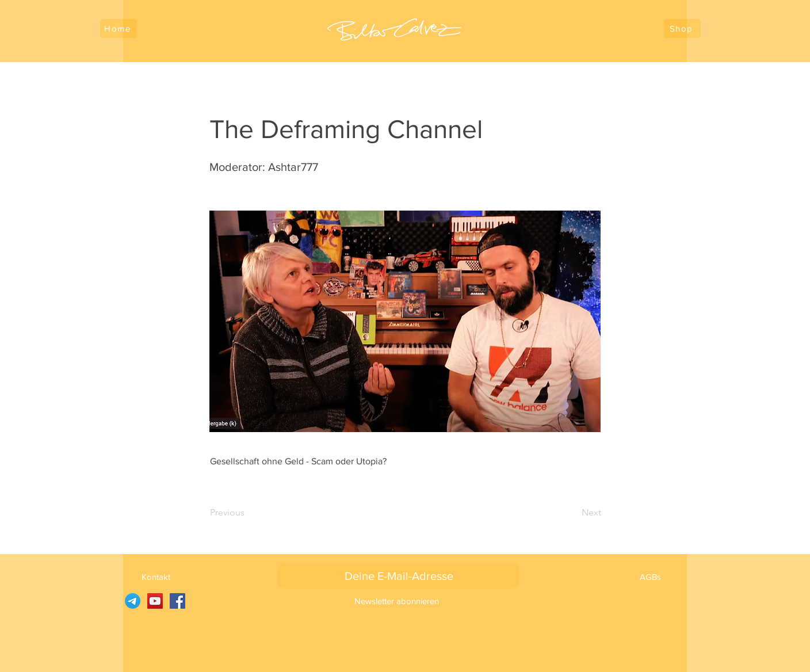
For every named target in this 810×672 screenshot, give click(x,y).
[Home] (119, 28)
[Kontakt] (156, 576)
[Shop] (682, 28)
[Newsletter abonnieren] (397, 601)
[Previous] (248, 513)
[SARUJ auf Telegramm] (133, 601)
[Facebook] (177, 601)
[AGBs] (650, 576)
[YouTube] (155, 601)
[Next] (572, 513)
